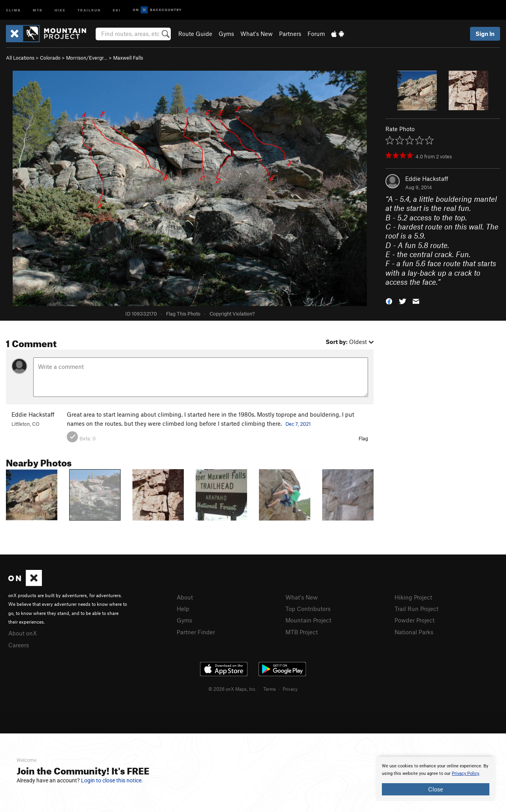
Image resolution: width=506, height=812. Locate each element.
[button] (389, 300)
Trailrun (89, 10)
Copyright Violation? (232, 314)
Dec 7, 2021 (298, 424)
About (185, 597)
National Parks (414, 632)
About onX (23, 633)
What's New (257, 34)
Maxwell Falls (128, 58)
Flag (363, 438)
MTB (38, 10)
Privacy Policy (465, 773)
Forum (316, 34)
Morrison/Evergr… (87, 58)
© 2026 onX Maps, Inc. (232, 689)
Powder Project (414, 620)
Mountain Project (308, 620)
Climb (13, 10)
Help (183, 609)
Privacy (290, 689)
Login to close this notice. (112, 780)
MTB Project (302, 632)
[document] (436, 779)
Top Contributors (308, 609)
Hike (60, 10)
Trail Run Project (416, 609)
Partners (290, 34)
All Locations (20, 58)
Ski (117, 10)
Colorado (50, 58)
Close (436, 789)
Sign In (485, 34)
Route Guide (195, 34)
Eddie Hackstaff (427, 179)
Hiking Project (413, 597)
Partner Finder (196, 632)
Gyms (226, 34)
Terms (270, 689)
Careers (19, 645)
